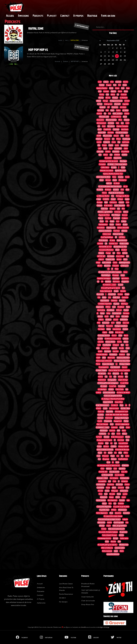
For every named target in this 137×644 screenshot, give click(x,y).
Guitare (111, 389)
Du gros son (123, 532)
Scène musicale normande (105, 450)
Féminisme (116, 152)
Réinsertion (124, 351)
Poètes (126, 342)
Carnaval (100, 244)
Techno (118, 110)
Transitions (111, 484)
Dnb (127, 256)
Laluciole (101, 342)
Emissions (124, 481)
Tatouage (116, 129)
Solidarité (107, 142)
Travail (112, 225)
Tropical (126, 310)
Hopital (109, 523)
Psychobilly (109, 412)
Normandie (111, 256)
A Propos (41, 599)
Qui (115, 453)
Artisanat (116, 345)
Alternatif (117, 104)
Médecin (101, 253)
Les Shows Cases (66, 584)
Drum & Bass (120, 256)
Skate (124, 431)
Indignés (125, 519)
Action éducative (120, 205)
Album (114, 488)
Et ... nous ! (104, 386)
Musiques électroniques (104, 440)
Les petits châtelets (113, 554)
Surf (113, 323)
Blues (126, 91)
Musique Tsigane (101, 370)
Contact (65, 16)
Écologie (100, 202)
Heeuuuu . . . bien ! (102, 478)
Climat (115, 263)
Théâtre (118, 225)
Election (101, 443)
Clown (128, 348)
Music (117, 250)
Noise (114, 177)
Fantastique (113, 354)
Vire (113, 196)
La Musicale (124, 98)
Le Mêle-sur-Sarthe (103, 196)
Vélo (122, 136)
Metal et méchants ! (105, 231)
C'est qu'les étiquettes (104, 507)
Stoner (113, 199)
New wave (126, 313)
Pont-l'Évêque (116, 215)
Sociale (104, 529)
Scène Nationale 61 (106, 291)
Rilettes (121, 377)
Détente (127, 120)
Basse (104, 297)
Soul (100, 91)
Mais (120, 453)
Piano (128, 307)
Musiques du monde (116, 101)
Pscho (118, 316)
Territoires (119, 484)
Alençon (116, 136)
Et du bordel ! (108, 205)
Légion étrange (123, 380)
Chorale (100, 491)
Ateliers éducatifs (123, 228)
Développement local (121, 412)
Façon (113, 456)
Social (127, 177)
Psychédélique (106, 275)
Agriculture (125, 278)
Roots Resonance (66, 594)
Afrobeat (108, 320)
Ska (99, 145)
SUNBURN (106, 199)
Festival (102, 85)
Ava (127, 389)
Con (118, 456)
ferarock (57, 61)
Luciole (99, 142)
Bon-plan (112, 494)
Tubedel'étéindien (102, 354)
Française (116, 266)
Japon (126, 148)
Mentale (106, 437)
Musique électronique (121, 418)
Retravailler (118, 148)
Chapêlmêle (107, 129)
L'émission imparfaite (105, 304)
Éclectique (123, 161)
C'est (99, 456)
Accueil (10, 16)
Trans (121, 405)
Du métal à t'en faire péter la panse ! (110, 272)
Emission (116, 190)
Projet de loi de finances (116, 193)
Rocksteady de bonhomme (113, 339)
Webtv (122, 551)
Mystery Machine (102, 88)
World (125, 117)
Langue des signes (108, 364)
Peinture (114, 459)
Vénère (104, 193)
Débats (99, 101)
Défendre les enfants (107, 171)
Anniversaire (124, 491)
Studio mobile (124, 244)
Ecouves (125, 215)
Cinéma (127, 114)
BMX (118, 431)
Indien (116, 551)
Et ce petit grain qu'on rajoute (111, 288)
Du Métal (125, 110)
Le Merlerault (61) (107, 475)
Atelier (118, 323)
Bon (99, 459)
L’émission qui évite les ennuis (109, 161)
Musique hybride (123, 446)
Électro (100, 266)
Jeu (115, 503)
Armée (107, 491)
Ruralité (114, 167)
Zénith (118, 497)
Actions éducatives (109, 393)
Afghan (105, 332)
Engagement (118, 421)
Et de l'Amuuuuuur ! (117, 437)
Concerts (121, 488)
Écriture (106, 446)
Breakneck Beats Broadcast (88, 585)
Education (118, 513)
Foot (106, 494)
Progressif (116, 218)
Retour (125, 434)
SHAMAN (117, 155)
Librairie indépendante (122, 424)
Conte (114, 142)
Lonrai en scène (120, 548)
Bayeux (101, 218)
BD (116, 237)
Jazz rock (126, 323)
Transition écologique (104, 278)
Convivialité (100, 488)
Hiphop (113, 95)
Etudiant (124, 250)
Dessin (112, 221)
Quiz (110, 503)
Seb (127, 523)
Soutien (120, 294)
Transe (102, 313)
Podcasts (38, 16)
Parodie (121, 348)
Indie (117, 123)
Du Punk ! (99, 437)
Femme (127, 484)
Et (113, 462)
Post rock (101, 326)
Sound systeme (104, 367)
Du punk (121, 285)
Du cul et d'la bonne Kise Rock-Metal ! (110, 186)
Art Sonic (111, 123)
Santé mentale (101, 500)
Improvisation (105, 301)
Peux (109, 374)
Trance (98, 364)
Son (123, 288)
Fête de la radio (104, 117)
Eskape (111, 497)
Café (99, 345)
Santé (115, 180)
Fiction (99, 446)
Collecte (126, 339)
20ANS (99, 136)
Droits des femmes (104, 335)
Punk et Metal (107, 263)
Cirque (127, 294)
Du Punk (100, 104)
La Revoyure (125, 266)
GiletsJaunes (122, 510)
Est (105, 453)
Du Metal (117, 183)
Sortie (111, 332)
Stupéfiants (125, 152)
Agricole (114, 348)
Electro (126, 82)
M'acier (99, 408)
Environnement (101, 123)
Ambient (101, 320)
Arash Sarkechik (87, 597)
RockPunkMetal (123, 459)
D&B (107, 110)
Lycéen (125, 494)
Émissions (23, 16)
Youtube (122, 500)
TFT (128, 205)
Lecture (99, 393)
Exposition (122, 469)
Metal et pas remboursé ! (104, 361)
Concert (121, 202)
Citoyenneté (108, 421)
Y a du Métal (124, 383)
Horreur (108, 180)
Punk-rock (101, 412)
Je (126, 405)
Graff (106, 316)
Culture (106, 82)
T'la (106, 377)
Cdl (106, 244)
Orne (111, 148)
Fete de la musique (122, 133)
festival (65, 61)
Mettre (100, 377)
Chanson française (122, 126)
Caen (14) (124, 472)
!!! (119, 481)
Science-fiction (110, 342)
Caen (115, 469)
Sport (100, 129)
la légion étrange (104, 627)
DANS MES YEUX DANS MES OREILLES (117, 415)
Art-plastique (102, 389)
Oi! (118, 95)
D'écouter (105, 456)
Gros (108, 462)
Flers (111, 513)
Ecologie (106, 91)
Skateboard (104, 431)
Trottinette (103, 434)
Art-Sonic (123, 107)
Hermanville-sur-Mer (120, 247)
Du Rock (127, 101)
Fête (122, 190)
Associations (117, 329)
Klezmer (125, 367)
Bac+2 (126, 335)
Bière (120, 120)
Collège (124, 221)
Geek (104, 126)
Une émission (114, 478)
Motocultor (100, 120)
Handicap (108, 282)
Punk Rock (117, 231)
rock (66, 40)
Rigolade (116, 304)
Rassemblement (122, 240)
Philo (99, 323)
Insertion (116, 351)
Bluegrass (106, 459)
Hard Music (125, 129)
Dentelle (123, 291)
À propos (78, 16)
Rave (127, 190)
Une (119, 209)
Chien (102, 469)
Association (124, 145)
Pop (105, 114)
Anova (123, 275)
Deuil (112, 424)
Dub (119, 85)
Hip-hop (108, 98)
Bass (128, 88)
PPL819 (123, 167)
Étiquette (116, 374)
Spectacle (108, 351)
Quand (110, 453)
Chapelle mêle (110, 259)
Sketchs (113, 542)
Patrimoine (116, 282)
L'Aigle (99, 199)
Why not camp (107, 136)
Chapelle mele (111, 228)
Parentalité (108, 158)
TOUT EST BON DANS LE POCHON (91, 592)
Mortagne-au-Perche (122, 196)
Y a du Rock (122, 386)
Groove (116, 320)
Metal (125, 85)
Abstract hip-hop (118, 234)
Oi (115, 440)
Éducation (107, 266)
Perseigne (108, 190)
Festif (98, 358)
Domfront (108, 218)
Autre (127, 456)
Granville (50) (103, 472)
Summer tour (113, 244)
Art (113, 139)
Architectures (101, 484)
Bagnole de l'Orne (104, 215)
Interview (118, 82)
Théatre (108, 152)
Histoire (113, 91)
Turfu (118, 434)
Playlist (52, 16)
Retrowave (125, 316)
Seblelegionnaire (124, 263)
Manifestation (103, 225)
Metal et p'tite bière (123, 358)
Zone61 (122, 427)
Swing (108, 313)
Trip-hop (101, 98)
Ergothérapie (106, 348)
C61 (102, 282)
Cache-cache (124, 538)
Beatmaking (101, 310)
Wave (112, 316)
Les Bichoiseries (116, 117)
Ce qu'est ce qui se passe (121, 507)
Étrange (102, 526)
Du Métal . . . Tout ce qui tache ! (117, 164)
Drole (107, 542)
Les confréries (123, 443)
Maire (125, 259)
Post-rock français (102, 424)
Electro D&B (102, 133)
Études (125, 225)
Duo (110, 297)
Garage (105, 101)
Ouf (109, 481)
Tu (122, 374)
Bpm (122, 345)
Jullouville (100, 152)
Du (98, 282)
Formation (102, 164)
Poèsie (109, 329)
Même (126, 453)
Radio (112, 110)
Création (114, 446)
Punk (115, 85)
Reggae (109, 85)
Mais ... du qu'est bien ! (120, 526)
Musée (116, 291)
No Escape (63, 602)
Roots (111, 88)
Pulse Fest (104, 209)
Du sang (112, 240)
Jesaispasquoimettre (104, 538)
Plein (107, 443)
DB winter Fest (124, 545)
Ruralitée (101, 415)
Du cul (125, 186)
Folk (109, 114)
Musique (115, 98)
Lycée (117, 145)
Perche (128, 437)
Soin (98, 348)
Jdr (114, 253)
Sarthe (119, 342)
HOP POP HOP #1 (38, 50)
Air (111, 443)
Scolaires (100, 190)
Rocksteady (126, 139)
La (117, 364)
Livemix (100, 421)
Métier (106, 155)
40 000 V (62, 598)
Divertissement (112, 500)
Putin (114, 481)
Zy (67, 627)
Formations (101, 228)
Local (100, 82)
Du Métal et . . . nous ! (103, 427)
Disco (127, 136)
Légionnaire (100, 307)
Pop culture (111, 126)
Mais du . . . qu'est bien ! (105, 212)
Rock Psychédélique (107, 237)
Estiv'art (109, 183)
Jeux (127, 202)
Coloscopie (118, 212)
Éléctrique (124, 304)
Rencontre (109, 326)
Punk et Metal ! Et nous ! (110, 535)
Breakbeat (121, 307)
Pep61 (106, 202)
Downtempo (109, 418)
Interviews (121, 440)
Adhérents (41, 603)
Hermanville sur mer (105, 247)
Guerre (114, 335)
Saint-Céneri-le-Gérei (103, 177)
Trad (128, 354)
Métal (105, 148)
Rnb (107, 221)
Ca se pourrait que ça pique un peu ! (109, 519)
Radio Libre (116, 297)
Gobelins (121, 503)
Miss (127, 440)
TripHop (126, 421)
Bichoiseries (123, 180)
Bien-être (122, 301)
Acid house (126, 142)
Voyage (108, 253)
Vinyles (104, 145)
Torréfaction (107, 345)
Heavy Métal (119, 402)
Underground (108, 104)
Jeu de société (119, 475)
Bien (123, 209)
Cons (114, 307)
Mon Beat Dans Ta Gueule (66, 589)
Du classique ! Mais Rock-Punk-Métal (113, 399)
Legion (127, 199)
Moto (100, 494)
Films (120, 335)
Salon (119, 494)
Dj (97, 313)
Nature (126, 212)
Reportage (116, 278)
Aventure (100, 418)
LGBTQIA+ (122, 237)
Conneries (125, 297)
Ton (110, 377)
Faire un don (108, 16)
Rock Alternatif (115, 367)
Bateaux (109, 469)
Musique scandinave (121, 326)
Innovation (126, 513)
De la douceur (103, 240)
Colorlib (83, 627)
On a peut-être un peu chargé (113, 516)
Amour (104, 503)
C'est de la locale (88, 601)
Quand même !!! (108, 402)
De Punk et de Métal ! (123, 393)
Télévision (114, 301)
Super (100, 453)
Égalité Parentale (120, 171)
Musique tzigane (125, 364)
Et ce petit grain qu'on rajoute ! (107, 545)
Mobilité (124, 155)
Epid (127, 345)
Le (109, 434)
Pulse (117, 269)
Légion (109, 526)
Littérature (113, 202)
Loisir (127, 123)
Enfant (100, 351)
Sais (126, 374)
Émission (112, 209)
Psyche (111, 145)
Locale (105, 408)
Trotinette (114, 427)
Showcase (115, 275)
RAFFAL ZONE (36, 29)
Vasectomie (117, 158)
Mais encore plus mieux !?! (116, 529)
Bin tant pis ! (102, 374)
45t (99, 126)
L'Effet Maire (105, 167)
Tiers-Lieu (115, 107)
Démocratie (101, 523)
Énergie (116, 538)
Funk (123, 88)
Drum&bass (111, 310)
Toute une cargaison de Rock (113, 396)
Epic (100, 155)
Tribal (104, 358)
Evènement (104, 497)
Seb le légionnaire (102, 513)
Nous (117, 462)
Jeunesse (111, 133)
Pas (122, 456)
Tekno (119, 253)
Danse (102, 180)
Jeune (124, 497)
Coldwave (125, 218)
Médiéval (122, 354)
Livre (118, 221)
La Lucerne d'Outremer (106, 250)
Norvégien (101, 329)
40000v (121, 535)
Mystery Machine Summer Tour (113, 174)
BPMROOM (125, 465)
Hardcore (107, 139)
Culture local (107, 234)
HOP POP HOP (75, 61)
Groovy (102, 95)
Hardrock (102, 107)
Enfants (125, 253)
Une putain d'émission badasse (108, 532)
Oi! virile (100, 339)
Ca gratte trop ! (104, 510)
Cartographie (112, 380)
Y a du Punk (113, 386)
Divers (120, 91)
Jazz (100, 148)
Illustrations (102, 380)
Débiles (108, 307)
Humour (99, 114)
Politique (120, 199)
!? (112, 269)
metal (60, 40)
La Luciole (101, 110)
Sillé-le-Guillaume (107, 548)
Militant (114, 510)
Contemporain (117, 313)
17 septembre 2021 (81, 26)
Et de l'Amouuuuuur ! (103, 405)
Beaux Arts (100, 294)
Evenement (106, 323)
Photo (102, 221)
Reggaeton (125, 282)
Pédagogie (115, 491)
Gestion (125, 329)
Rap (119, 142)
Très (119, 542)
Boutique (92, 16)
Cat (111, 155)
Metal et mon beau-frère (122, 361)
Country (121, 177)
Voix (99, 297)
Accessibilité (102, 481)
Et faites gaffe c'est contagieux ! (108, 383)
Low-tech (112, 431)
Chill (107, 95)
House (117, 88)
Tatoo (125, 272)
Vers (113, 434)
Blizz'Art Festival (111, 120)
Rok (115, 377)
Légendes (126, 104)
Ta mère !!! (114, 405)
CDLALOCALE (112, 294)
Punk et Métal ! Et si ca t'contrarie (119, 370)
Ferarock (124, 95)
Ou (109, 269)
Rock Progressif (119, 523)
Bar (126, 377)
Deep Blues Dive (88, 604)
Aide (128, 500)
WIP (108, 107)
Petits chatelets (107, 551)
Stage (98, 263)
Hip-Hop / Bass (125, 408)
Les (115, 443)
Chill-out (119, 310)
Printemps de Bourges (122, 450)
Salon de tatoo (114, 408)
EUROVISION (124, 320)
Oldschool (99, 139)
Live (122, 123)
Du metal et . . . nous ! (109, 285)
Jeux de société (114, 472)
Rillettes (124, 231)
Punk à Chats (120, 389)
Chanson (99, 205)
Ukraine (119, 259)
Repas (108, 488)
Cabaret (101, 259)
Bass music (111, 358)
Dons (127, 488)
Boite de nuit (119, 332)
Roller (128, 427)
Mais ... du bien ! (118, 114)
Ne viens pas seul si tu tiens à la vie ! (109, 465)
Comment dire (125, 478)
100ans (118, 139)
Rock (112, 82)
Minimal (100, 316)
